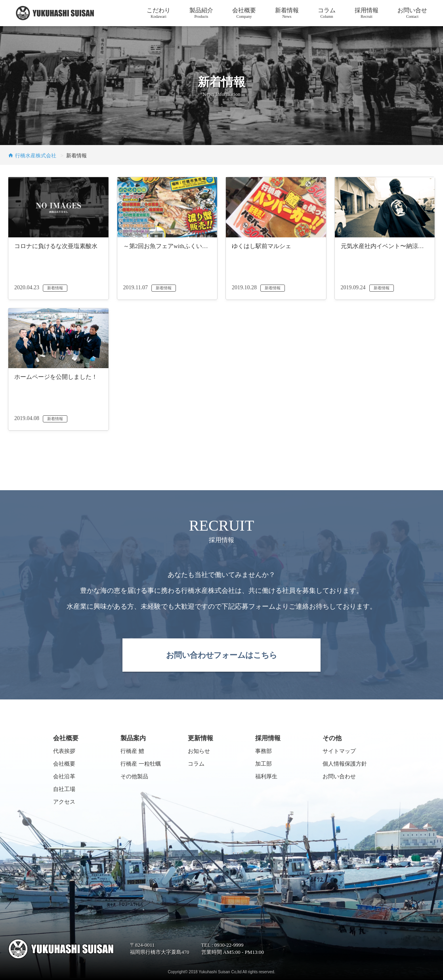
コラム (327, 13)
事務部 (264, 751)
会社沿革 (64, 777)
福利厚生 (266, 777)
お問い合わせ (339, 777)
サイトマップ (339, 751)
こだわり (158, 13)
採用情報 (367, 13)
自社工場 (64, 789)
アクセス (64, 802)
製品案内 (133, 738)
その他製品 (134, 777)
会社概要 (244, 13)
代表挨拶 (64, 751)
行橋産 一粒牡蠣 (141, 764)
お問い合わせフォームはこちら (221, 655)
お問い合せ (412, 13)
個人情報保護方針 (345, 764)
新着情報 (287, 13)
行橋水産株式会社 (36, 156)
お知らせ (199, 751)
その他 (332, 738)
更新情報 (200, 738)
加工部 (264, 764)
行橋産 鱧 (132, 751)
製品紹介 (201, 13)
